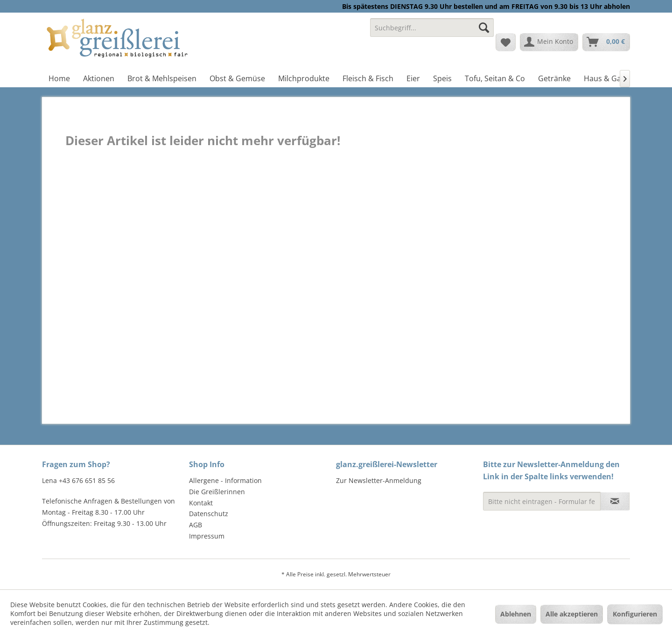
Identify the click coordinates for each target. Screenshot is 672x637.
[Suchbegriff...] (432, 28)
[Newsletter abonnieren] (615, 501)
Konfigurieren (635, 614)
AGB (196, 525)
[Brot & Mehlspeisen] (162, 78)
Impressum (207, 536)
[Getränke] (554, 78)
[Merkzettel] (506, 42)
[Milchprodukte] (304, 78)
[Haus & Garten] (610, 78)
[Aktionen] (99, 78)
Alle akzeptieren (572, 614)
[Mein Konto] (549, 42)
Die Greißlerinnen (217, 492)
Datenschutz (209, 514)
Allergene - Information (225, 480)
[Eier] (413, 78)
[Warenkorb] (606, 42)
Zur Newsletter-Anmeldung (379, 480)
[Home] (59, 78)
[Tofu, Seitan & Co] (495, 78)
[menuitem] (432, 32)
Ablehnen (516, 614)
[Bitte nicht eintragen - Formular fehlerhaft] (542, 501)
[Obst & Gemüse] (237, 78)
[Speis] (442, 78)
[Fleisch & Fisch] (368, 78)
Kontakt (201, 503)
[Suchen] (484, 28)
